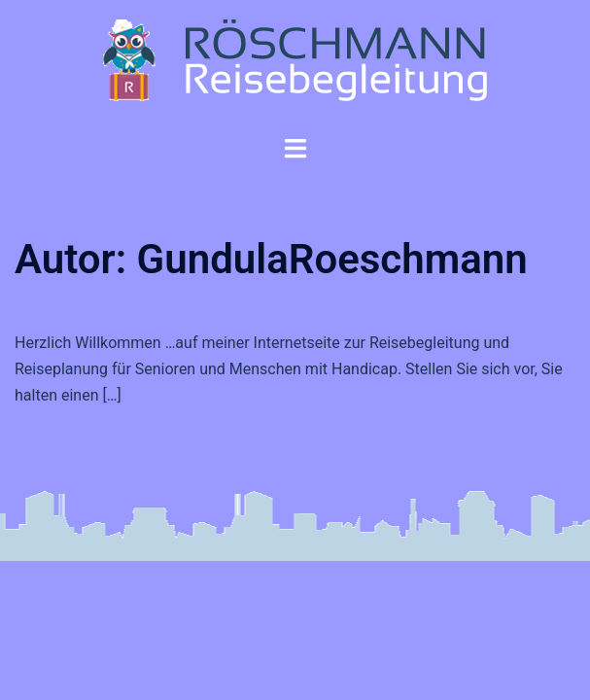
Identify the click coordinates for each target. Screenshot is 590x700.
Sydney (494, 593)
